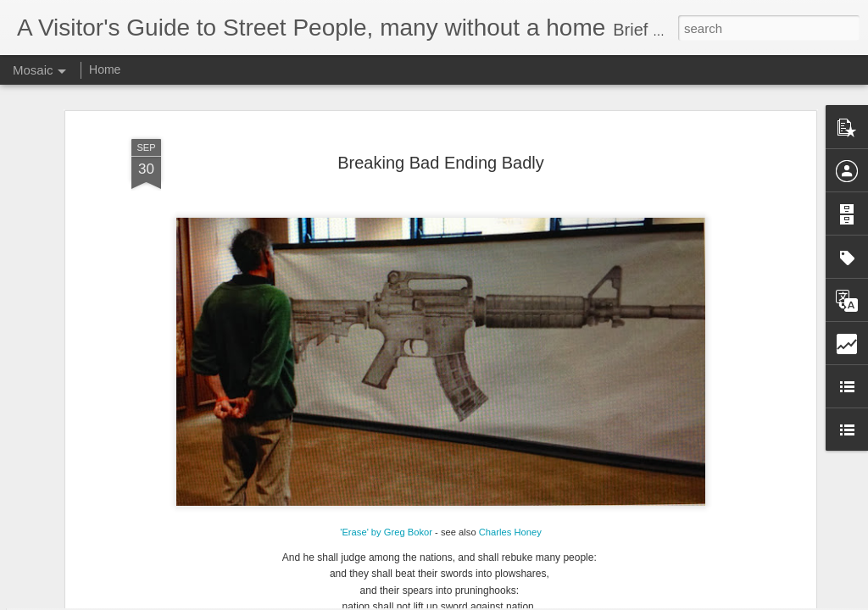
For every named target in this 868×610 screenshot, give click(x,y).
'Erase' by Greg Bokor (386, 450)
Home (105, 69)
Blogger (487, 601)
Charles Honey (510, 450)
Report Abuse (537, 601)
